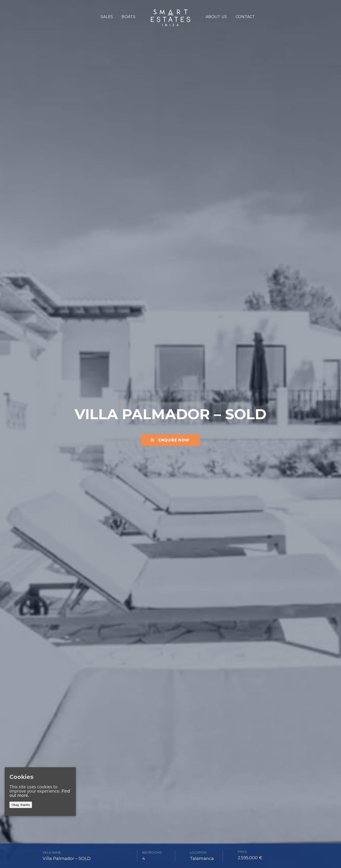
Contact (245, 17)
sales (107, 17)
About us (216, 17)
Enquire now (174, 440)
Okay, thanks (21, 805)
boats (128, 17)
